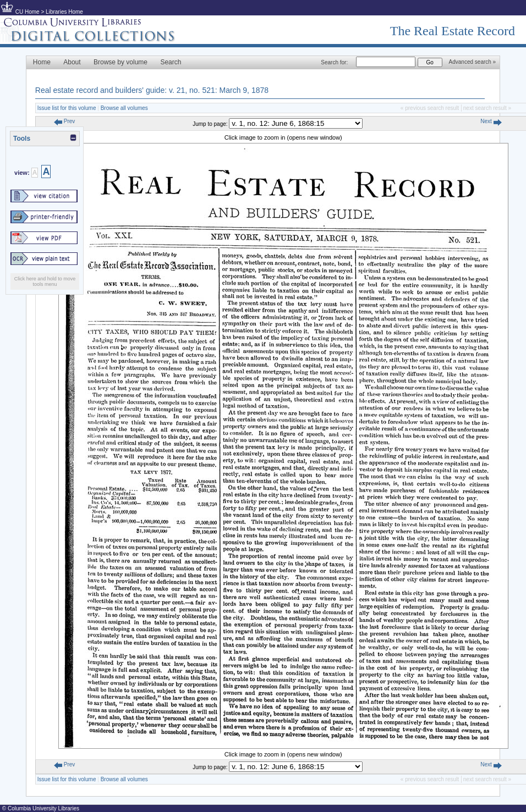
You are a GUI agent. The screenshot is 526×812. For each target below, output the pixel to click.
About (72, 62)
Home (42, 62)
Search (171, 62)
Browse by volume (120, 62)
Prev (64, 121)
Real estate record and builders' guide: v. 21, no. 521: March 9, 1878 (152, 90)
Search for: (334, 62)
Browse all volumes (124, 108)
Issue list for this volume (67, 108)
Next (491, 121)
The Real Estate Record (453, 31)
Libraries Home (64, 12)
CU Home (28, 12)
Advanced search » (473, 62)
